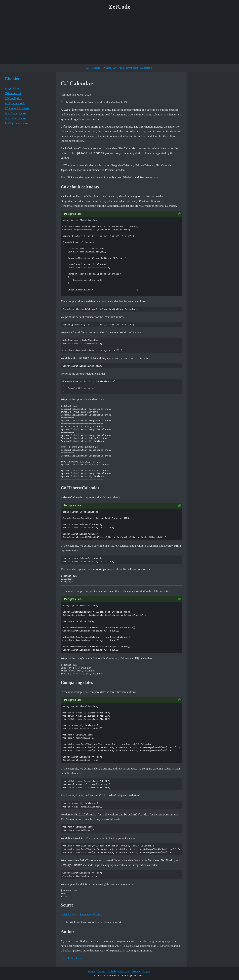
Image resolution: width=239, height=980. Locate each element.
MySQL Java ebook (17, 123)
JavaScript (132, 68)
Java (121, 68)
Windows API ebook (17, 108)
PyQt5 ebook (13, 88)
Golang (96, 68)
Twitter (101, 971)
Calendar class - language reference (81, 914)
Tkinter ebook (13, 93)
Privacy (136, 971)
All (88, 68)
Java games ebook (16, 118)
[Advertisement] (119, 38)
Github (112, 971)
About (146, 971)
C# (115, 68)
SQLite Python (14, 98)
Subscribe (146, 68)
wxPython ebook (15, 103)
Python (107, 68)
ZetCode (120, 7)
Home (91, 971)
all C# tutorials (75, 958)
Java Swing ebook (16, 113)
